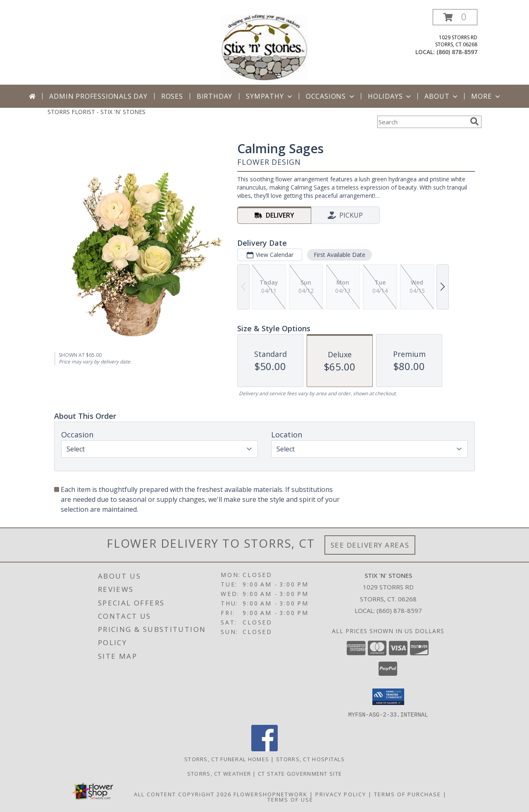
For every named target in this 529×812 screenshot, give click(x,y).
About (442, 96)
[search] (474, 121)
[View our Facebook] (264, 749)
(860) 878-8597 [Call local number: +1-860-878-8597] (457, 52)
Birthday (214, 96)
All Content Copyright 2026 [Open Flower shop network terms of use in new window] (183, 794)
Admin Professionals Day (98, 96)
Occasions (331, 96)
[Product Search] (422, 122)
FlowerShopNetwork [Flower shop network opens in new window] (270, 794)
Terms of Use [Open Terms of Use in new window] (290, 799)
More (486, 96)
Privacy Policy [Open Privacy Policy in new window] (341, 794)
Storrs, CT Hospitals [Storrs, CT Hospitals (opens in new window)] (310, 759)
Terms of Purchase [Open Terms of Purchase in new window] (407, 794)
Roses (172, 96)
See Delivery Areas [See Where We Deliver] (370, 545)
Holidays (390, 96)
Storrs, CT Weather (219, 773)
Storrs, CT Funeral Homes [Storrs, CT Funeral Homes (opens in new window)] (227, 759)
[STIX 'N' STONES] (265, 47)
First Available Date (340, 255)
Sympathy (270, 96)
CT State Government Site (300, 773)
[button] (455, 17)
